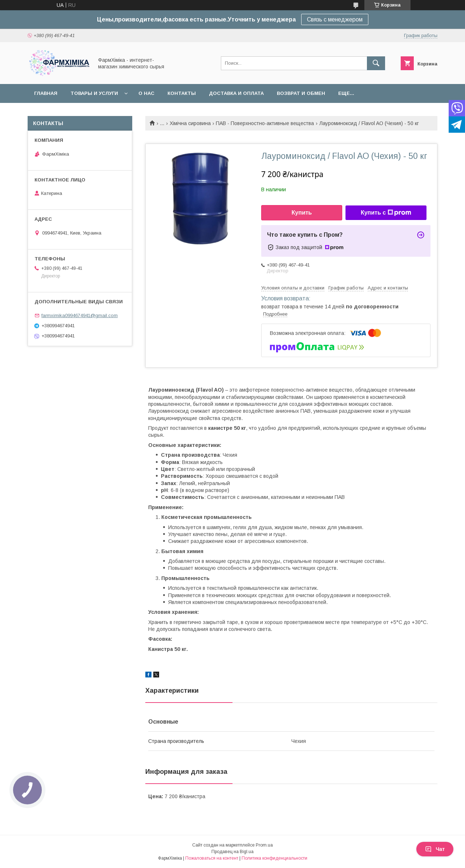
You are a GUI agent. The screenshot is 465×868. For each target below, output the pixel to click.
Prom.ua (264, 845)
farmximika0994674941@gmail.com (80, 315)
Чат (435, 849)
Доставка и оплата (236, 93)
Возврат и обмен (301, 93)
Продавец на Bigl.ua (232, 852)
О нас (146, 93)
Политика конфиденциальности (274, 858)
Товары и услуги (94, 93)
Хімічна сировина (190, 123)
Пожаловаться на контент (212, 858)
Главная (46, 93)
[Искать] (376, 63)
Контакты (182, 93)
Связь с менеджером (335, 19)
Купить (302, 213)
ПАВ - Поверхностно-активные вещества (265, 123)
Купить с (386, 213)
